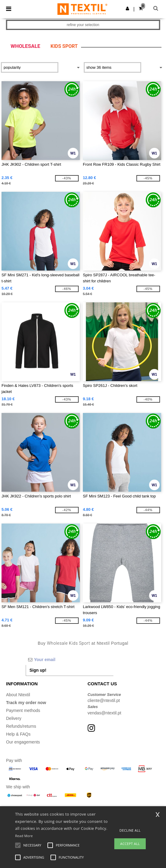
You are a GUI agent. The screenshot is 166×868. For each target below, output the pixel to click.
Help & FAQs (18, 734)
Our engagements (23, 742)
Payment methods (23, 710)
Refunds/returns (21, 726)
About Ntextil (18, 695)
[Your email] (70, 660)
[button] (127, 8)
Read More (24, 836)
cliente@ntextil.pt (104, 700)
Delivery (14, 718)
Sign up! (38, 670)
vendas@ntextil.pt (105, 713)
